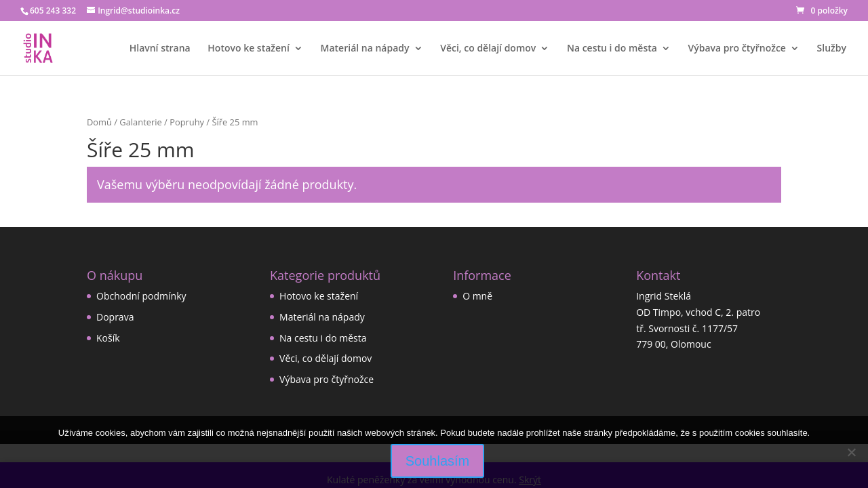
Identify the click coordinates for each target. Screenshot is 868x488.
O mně (477, 296)
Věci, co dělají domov (488, 49)
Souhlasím (438, 461)
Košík (108, 338)
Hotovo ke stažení (249, 49)
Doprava (115, 317)
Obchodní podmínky (141, 296)
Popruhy (187, 122)
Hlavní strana (160, 49)
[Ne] (851, 452)
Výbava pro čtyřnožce (737, 49)
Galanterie (140, 122)
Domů (99, 122)
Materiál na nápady (365, 49)
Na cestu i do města (612, 49)
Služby (832, 49)
